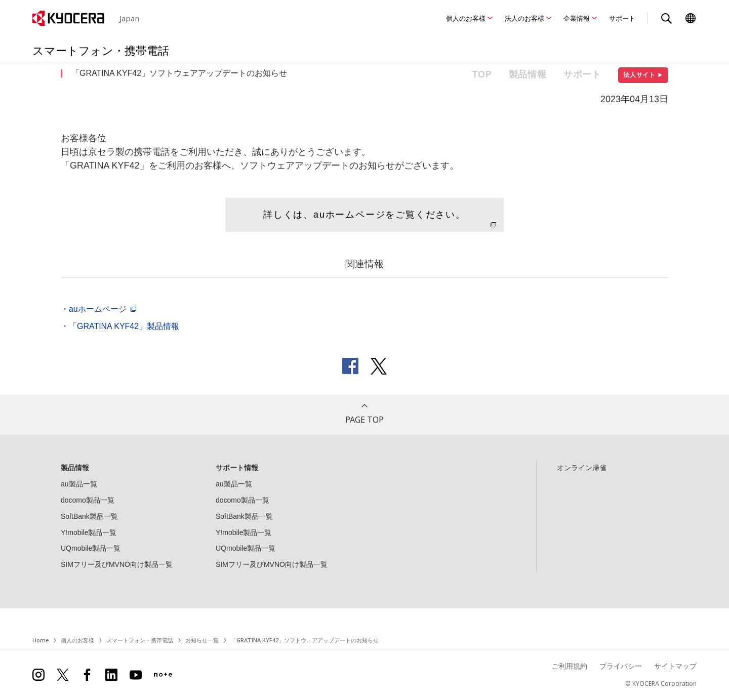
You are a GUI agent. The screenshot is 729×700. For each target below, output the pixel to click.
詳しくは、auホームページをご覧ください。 (364, 215)
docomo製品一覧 (88, 500)
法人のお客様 (524, 18)
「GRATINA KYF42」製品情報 (124, 326)
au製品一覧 (79, 484)
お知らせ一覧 (202, 640)
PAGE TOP (364, 420)
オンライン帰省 (582, 468)
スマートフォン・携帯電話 (140, 640)
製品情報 (528, 74)
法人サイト (643, 75)
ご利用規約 (570, 666)
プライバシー (621, 666)
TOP (482, 74)
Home (40, 640)
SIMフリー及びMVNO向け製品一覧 (117, 564)
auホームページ (98, 309)
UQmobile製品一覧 (91, 548)
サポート (622, 18)
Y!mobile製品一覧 (89, 532)
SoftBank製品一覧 (89, 516)
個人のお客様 (466, 18)
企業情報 (577, 18)
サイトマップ (675, 666)
